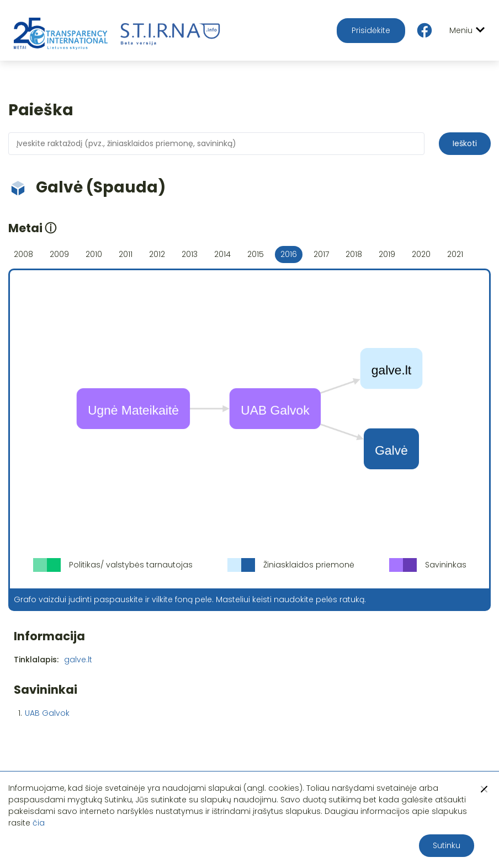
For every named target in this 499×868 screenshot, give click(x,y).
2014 (222, 254)
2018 (354, 254)
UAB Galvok (47, 713)
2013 (190, 254)
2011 (126, 254)
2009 (59, 254)
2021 (455, 254)
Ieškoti (465, 143)
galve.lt (78, 660)
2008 (23, 254)
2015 (256, 254)
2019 (387, 254)
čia (39, 823)
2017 (321, 254)
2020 (421, 254)
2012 (157, 254)
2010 (94, 254)
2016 (289, 254)
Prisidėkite (371, 30)
